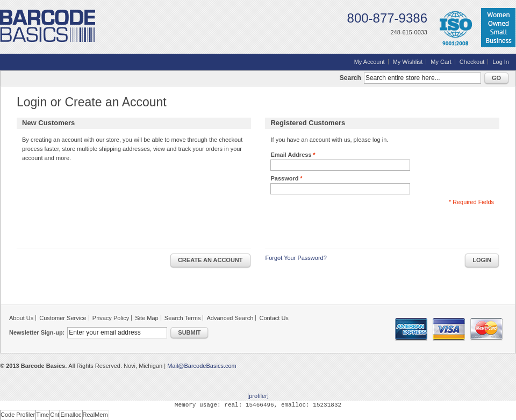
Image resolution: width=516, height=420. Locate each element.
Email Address (291, 155)
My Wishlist (408, 62)
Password (284, 179)
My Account (370, 62)
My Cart (441, 62)
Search (350, 78)
